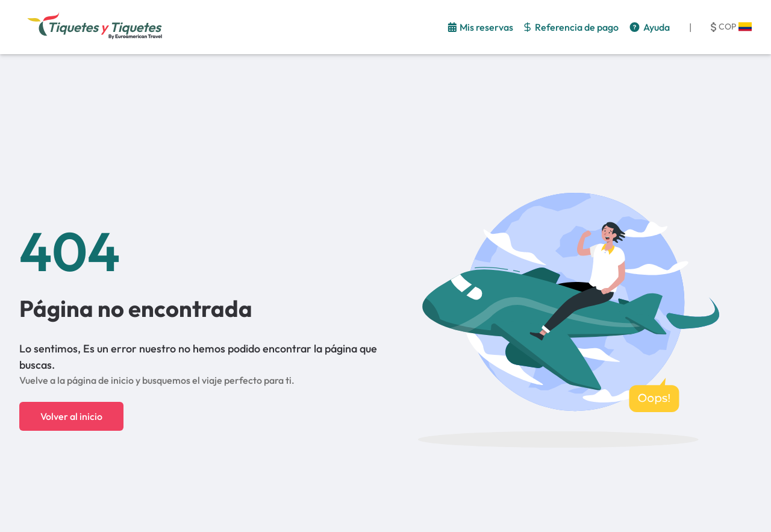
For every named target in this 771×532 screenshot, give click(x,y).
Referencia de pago (577, 27)
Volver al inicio (71, 416)
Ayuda (657, 27)
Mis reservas (486, 27)
